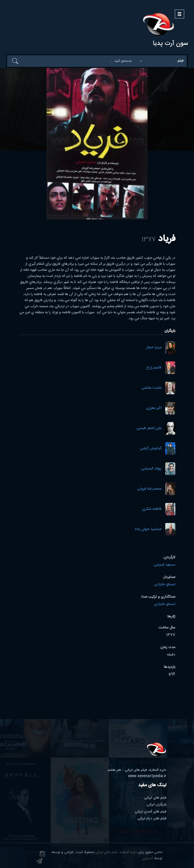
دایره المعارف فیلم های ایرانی (116, 852)
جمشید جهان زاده (148, 529)
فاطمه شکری (152, 509)
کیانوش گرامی (151, 449)
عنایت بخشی (151, 388)
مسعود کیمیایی (165, 565)
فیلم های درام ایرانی (152, 819)
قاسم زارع (154, 368)
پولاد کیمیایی (151, 469)
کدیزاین (148, 858)
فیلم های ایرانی (155, 798)
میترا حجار (154, 348)
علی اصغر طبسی (149, 428)
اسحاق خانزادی (165, 585)
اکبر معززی (154, 408)
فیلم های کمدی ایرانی (151, 812)
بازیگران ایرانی (157, 805)
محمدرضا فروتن (149, 489)
